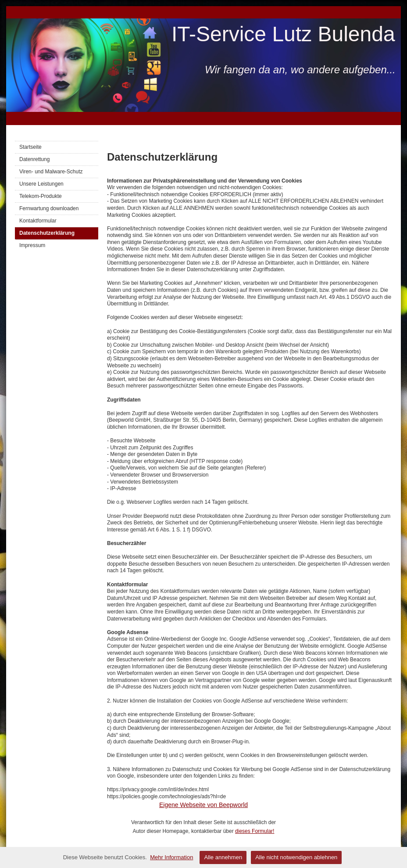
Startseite (30, 147)
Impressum (32, 245)
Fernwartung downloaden (49, 208)
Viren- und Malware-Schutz (51, 172)
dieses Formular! (255, 831)
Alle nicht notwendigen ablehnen (296, 857)
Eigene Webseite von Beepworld (203, 805)
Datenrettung (34, 159)
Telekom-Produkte (41, 196)
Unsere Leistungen (41, 184)
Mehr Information (171, 857)
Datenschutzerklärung (47, 233)
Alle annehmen (223, 857)
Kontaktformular (38, 221)
